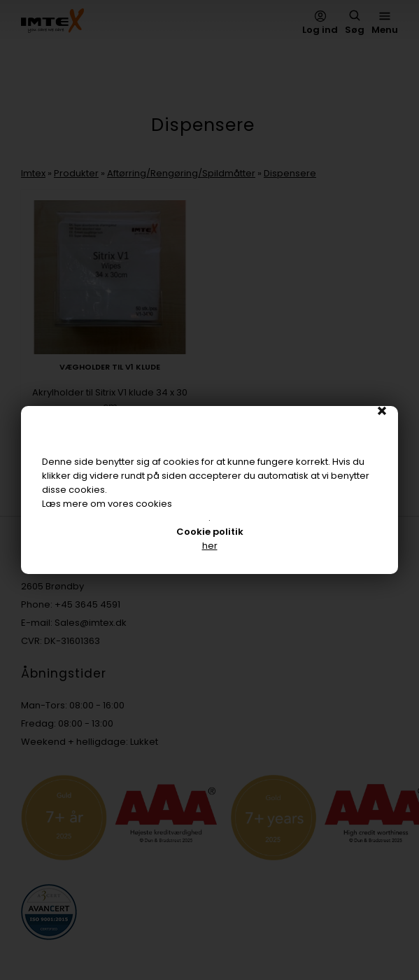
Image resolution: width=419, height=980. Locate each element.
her (210, 546)
